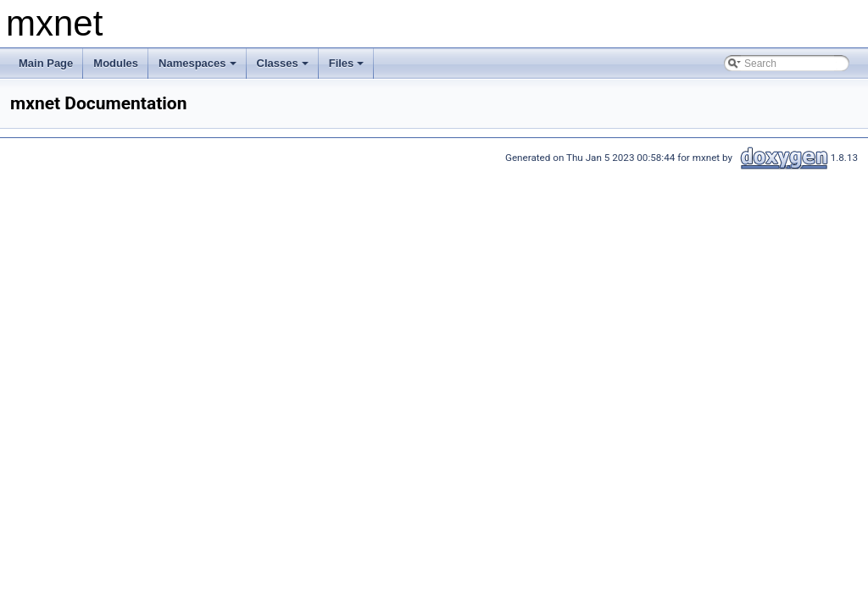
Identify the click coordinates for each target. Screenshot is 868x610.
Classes (284, 68)
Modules (116, 63)
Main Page (46, 63)
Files (348, 68)
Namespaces (199, 68)
